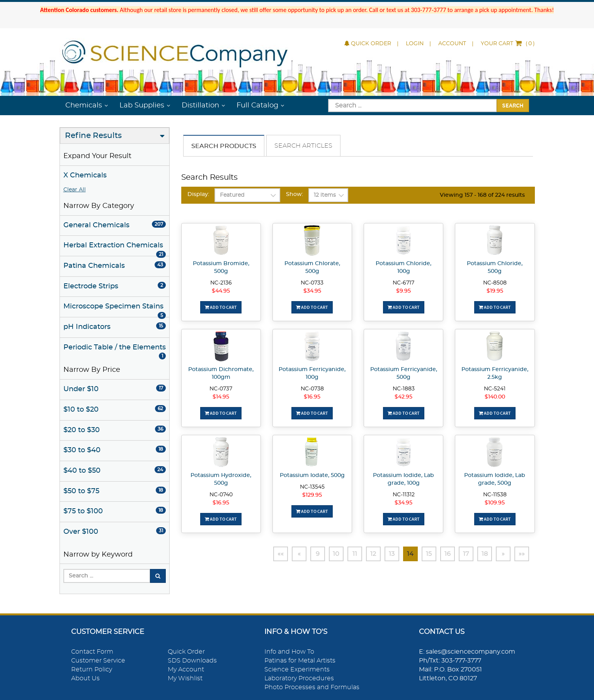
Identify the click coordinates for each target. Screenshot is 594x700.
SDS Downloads (192, 661)
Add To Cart (221, 307)
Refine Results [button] (93, 136)
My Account (186, 669)
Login (415, 44)
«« (281, 554)
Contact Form (92, 652)
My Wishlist (185, 678)
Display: (198, 194)
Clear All (75, 190)
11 (355, 554)
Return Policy (92, 669)
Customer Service (98, 661)
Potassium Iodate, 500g (312, 475)
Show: (294, 194)
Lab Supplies (142, 106)
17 (466, 554)
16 (448, 554)
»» (522, 554)
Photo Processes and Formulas (312, 687)
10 (336, 554)
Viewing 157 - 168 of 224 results (482, 195)
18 (485, 554)
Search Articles (303, 146)
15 (429, 554)
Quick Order (368, 44)
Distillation (200, 106)
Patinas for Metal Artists (300, 661)
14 (410, 554)
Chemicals (84, 106)
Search (513, 105)
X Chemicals (85, 175)
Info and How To (289, 652)
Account (452, 44)
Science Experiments (297, 669)
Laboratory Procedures (299, 678)
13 (392, 554)
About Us (85, 678)
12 (373, 554)
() (508, 44)
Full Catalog (257, 106)
